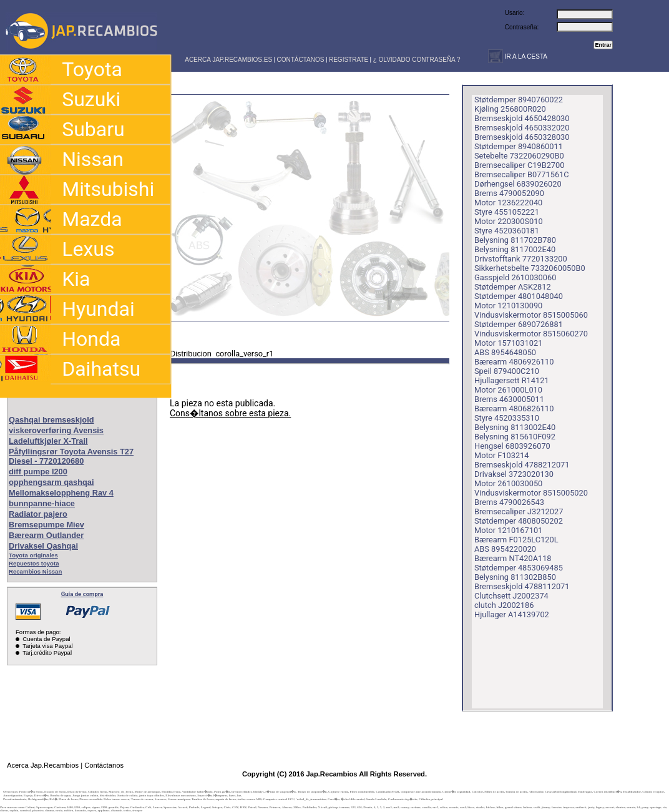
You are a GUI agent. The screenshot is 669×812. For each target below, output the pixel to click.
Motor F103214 (502, 455)
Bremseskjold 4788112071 (522, 586)
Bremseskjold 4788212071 (522, 465)
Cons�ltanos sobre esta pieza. (230, 413)
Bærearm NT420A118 (513, 558)
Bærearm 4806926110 (514, 362)
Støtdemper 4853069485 (519, 568)
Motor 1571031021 (508, 343)
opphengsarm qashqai (51, 482)
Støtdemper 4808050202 (519, 521)
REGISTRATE (349, 60)
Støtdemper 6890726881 (519, 324)
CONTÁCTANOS (301, 60)
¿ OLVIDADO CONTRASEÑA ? (417, 60)
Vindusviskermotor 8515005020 (531, 493)
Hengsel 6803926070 (512, 446)
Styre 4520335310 (507, 418)
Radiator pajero (38, 514)
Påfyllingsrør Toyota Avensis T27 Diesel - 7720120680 (71, 456)
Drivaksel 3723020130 (514, 474)
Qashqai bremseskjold (51, 420)
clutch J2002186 (504, 605)
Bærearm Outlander (46, 535)
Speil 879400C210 (507, 371)
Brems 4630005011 (509, 399)
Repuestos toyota (34, 563)
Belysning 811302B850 (515, 577)
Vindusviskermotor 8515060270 (531, 334)
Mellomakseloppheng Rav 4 (61, 493)
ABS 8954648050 (505, 352)
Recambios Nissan (35, 571)
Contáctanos (104, 765)
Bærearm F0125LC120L (516, 540)
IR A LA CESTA (525, 56)
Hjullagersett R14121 (512, 380)
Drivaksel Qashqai (43, 546)
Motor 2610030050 (508, 483)
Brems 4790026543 (509, 502)
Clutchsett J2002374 (511, 596)
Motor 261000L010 (508, 390)
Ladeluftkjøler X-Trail (48, 441)
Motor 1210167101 (508, 530)
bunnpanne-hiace (42, 503)
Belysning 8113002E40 (515, 427)
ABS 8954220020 (505, 549)
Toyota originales (33, 555)
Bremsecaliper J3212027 (519, 511)
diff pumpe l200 (38, 472)
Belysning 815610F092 (515, 437)
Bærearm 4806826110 (514, 408)
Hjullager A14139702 (512, 614)
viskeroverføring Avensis (56, 430)
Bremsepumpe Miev (46, 525)
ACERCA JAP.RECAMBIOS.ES (228, 60)
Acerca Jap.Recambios (43, 765)
